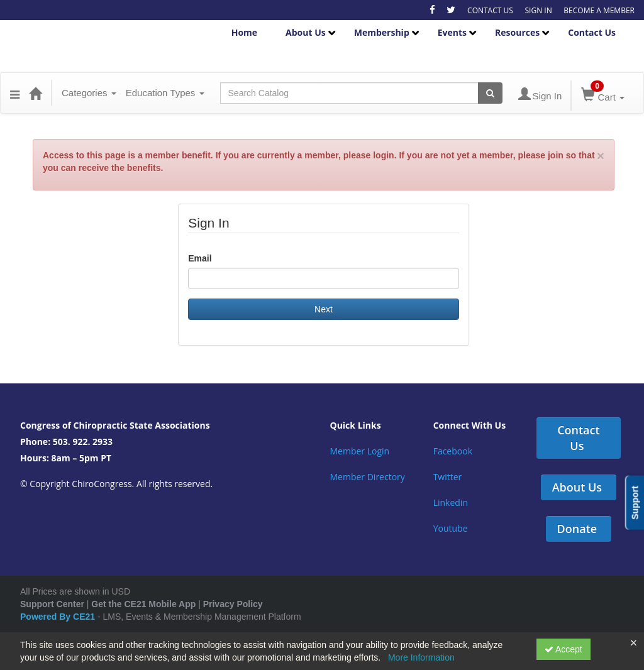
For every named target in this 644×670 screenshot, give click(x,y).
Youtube (451, 528)
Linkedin (451, 502)
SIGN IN (538, 10)
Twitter (448, 477)
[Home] (35, 93)
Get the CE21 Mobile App (143, 604)
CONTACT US (490, 10)
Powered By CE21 (59, 617)
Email (200, 258)
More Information (421, 657)
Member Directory (368, 477)
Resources (517, 32)
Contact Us (592, 32)
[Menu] (15, 93)
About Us (306, 32)
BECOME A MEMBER (599, 10)
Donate (577, 529)
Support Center (52, 604)
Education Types (165, 93)
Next (324, 309)
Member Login (360, 451)
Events (452, 32)
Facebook (453, 451)
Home (244, 32)
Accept (563, 649)
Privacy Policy (233, 604)
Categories (89, 93)
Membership (382, 32)
